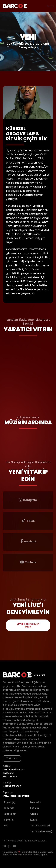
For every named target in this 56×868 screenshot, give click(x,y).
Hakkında (9, 808)
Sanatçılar (10, 814)
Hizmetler (9, 820)
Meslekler (36, 802)
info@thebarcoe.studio (16, 796)
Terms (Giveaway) (41, 831)
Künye (34, 820)
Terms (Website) (40, 826)
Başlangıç (9, 802)
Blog (6, 826)
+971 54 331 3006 (12, 786)
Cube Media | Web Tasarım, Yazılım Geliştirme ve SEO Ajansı (28, 853)
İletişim (35, 808)
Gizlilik (34, 814)
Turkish (11, 758)
